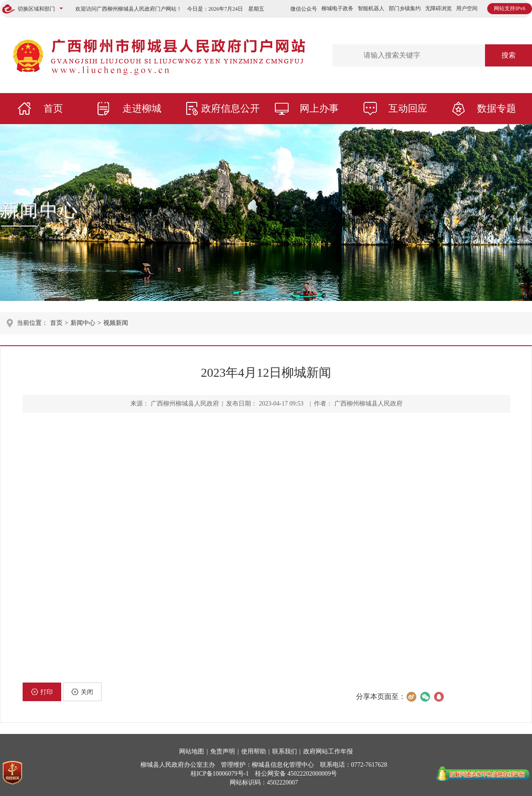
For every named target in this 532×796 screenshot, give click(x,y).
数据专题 (497, 108)
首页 (53, 108)
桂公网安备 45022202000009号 (296, 774)
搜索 (509, 55)
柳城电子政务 (337, 8)
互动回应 (408, 108)
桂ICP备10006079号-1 (220, 774)
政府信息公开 (231, 108)
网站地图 (192, 751)
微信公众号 (304, 9)
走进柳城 (142, 108)
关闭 (82, 692)
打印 (42, 692)
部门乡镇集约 (405, 8)
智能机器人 (371, 8)
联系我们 (285, 751)
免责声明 (223, 751)
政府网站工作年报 (328, 751)
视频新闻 (116, 323)
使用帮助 (254, 751)
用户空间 (467, 8)
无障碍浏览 (438, 8)
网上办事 (319, 108)
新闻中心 (40, 210)
